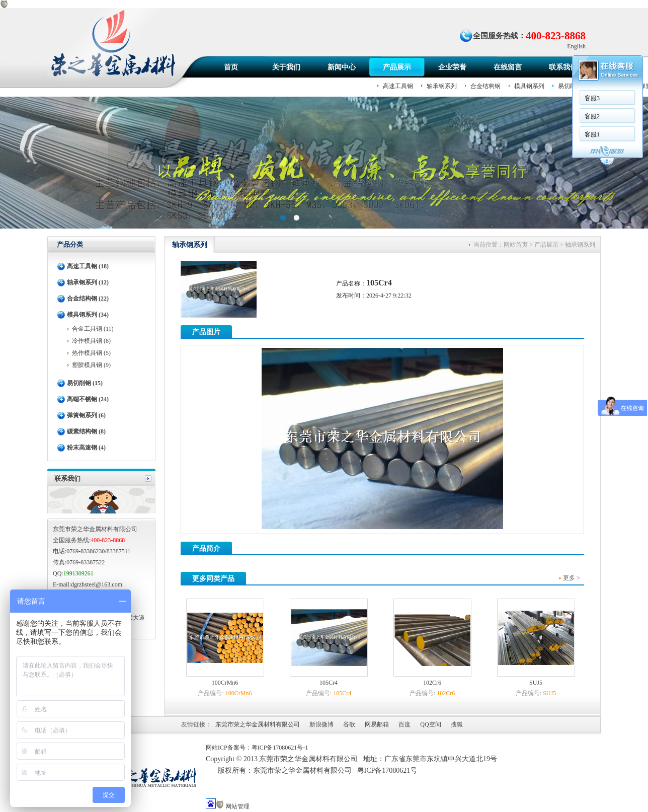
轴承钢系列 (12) (88, 282)
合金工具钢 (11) (93, 329)
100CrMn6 (225, 683)
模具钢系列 (529, 86)
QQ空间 (430, 724)
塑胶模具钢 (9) (91, 365)
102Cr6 (432, 683)
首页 (231, 67)
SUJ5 (536, 683)
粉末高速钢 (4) (86, 448)
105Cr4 (329, 683)
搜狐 (457, 724)
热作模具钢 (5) (91, 353)
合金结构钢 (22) (88, 299)
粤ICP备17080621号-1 (280, 748)
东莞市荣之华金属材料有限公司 (258, 724)
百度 (404, 724)
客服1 (459, 134)
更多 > (572, 578)
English (576, 46)
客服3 (459, 98)
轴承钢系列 (580, 245)
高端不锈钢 (611, 86)
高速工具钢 (398, 86)
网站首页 (516, 245)
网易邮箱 (377, 724)
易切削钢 (570, 86)
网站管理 (237, 806)
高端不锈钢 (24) (88, 399)
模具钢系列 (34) (88, 315)
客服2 (459, 116)
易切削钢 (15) (85, 383)
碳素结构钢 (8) (86, 431)
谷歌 (349, 724)
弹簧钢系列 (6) (86, 415)
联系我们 (563, 67)
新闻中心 (342, 67)
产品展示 (397, 67)
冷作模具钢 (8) (91, 341)
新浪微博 (321, 724)
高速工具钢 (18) (88, 266)
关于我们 (286, 67)
